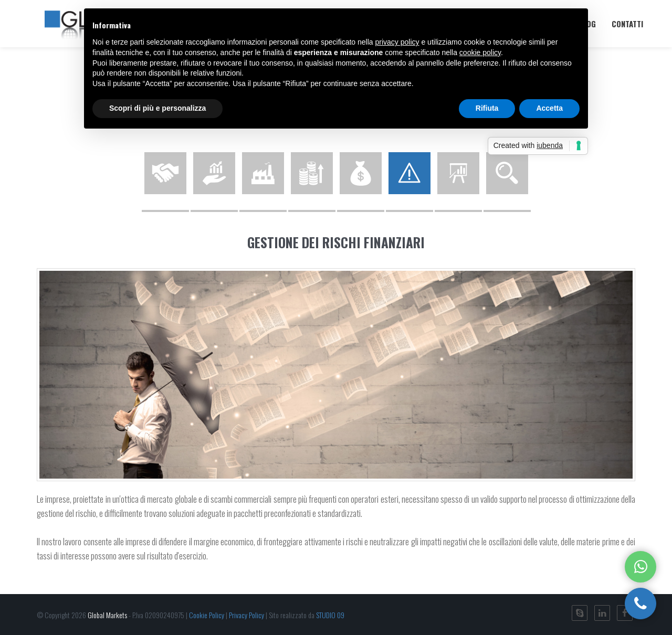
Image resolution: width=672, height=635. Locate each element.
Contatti (627, 24)
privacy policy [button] (397, 42)
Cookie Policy (207, 615)
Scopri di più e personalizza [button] (157, 108)
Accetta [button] (549, 108)
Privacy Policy (246, 615)
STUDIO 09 (330, 615)
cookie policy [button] (480, 52)
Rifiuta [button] (487, 108)
